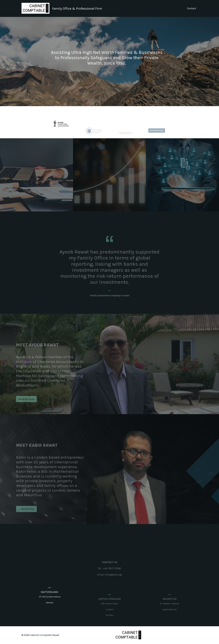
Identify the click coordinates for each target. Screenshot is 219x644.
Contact (192, 8)
